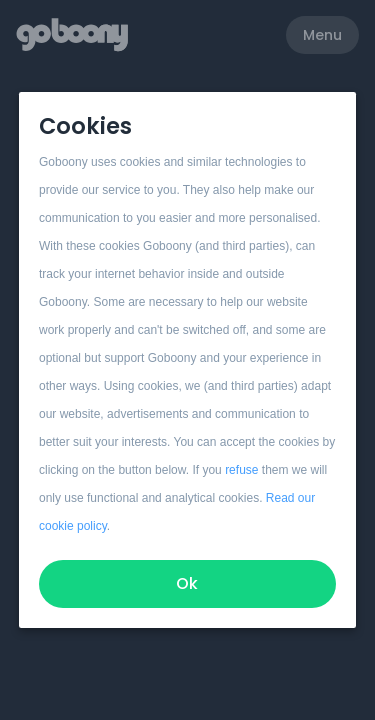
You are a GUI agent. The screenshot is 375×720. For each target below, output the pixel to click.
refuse (241, 470)
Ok (188, 583)
